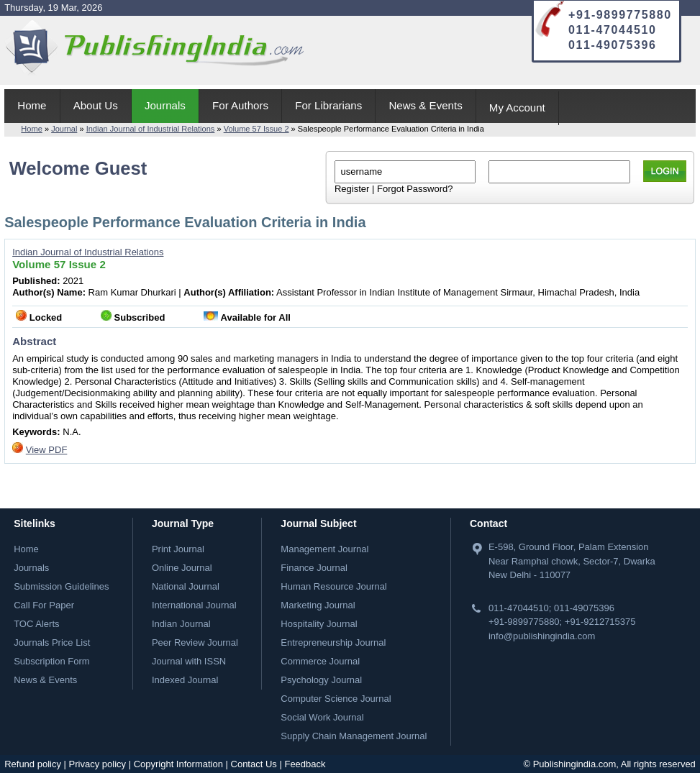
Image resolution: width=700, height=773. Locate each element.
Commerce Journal (320, 661)
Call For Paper (44, 605)
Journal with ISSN (189, 661)
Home (32, 105)
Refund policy (33, 764)
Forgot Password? (415, 189)
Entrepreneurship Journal (333, 642)
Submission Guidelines (61, 586)
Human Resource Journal (333, 586)
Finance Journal (314, 568)
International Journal (194, 605)
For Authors (240, 105)
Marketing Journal (318, 605)
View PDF (47, 450)
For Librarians (328, 105)
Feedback (305, 764)
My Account (517, 108)
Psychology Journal (321, 680)
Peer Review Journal (195, 642)
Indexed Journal (185, 680)
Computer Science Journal (336, 699)
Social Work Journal (322, 717)
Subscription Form (51, 661)
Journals (165, 105)
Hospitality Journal (319, 624)
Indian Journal (181, 624)
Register (352, 189)
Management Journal (324, 549)
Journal (64, 129)
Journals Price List (52, 642)
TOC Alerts (36, 624)
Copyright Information (178, 764)
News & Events (425, 105)
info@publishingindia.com (542, 636)
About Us (96, 105)
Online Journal (182, 568)
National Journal (186, 586)
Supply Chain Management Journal (354, 736)
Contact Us (254, 764)
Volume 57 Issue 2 (256, 129)
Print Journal (178, 549)
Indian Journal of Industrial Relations (151, 129)
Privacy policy (97, 764)
